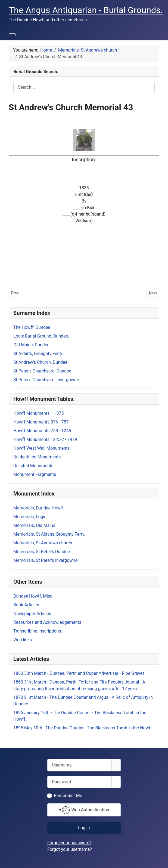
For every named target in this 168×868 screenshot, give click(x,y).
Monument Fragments (35, 474)
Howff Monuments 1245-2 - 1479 (45, 439)
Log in (84, 828)
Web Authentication (84, 810)
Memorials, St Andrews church (43, 543)
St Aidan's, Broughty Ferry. (38, 354)
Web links (23, 640)
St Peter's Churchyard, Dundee (42, 371)
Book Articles (26, 605)
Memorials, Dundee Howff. (39, 508)
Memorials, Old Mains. (35, 525)
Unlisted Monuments (33, 466)
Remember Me (68, 796)
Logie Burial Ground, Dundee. (41, 336)
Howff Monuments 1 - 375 (39, 413)
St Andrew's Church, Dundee (40, 362)
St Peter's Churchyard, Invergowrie (46, 380)
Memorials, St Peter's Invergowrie (45, 560)
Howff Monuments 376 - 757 (41, 422)
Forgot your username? (70, 849)
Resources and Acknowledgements (47, 622)
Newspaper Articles (32, 614)
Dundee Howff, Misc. (33, 596)
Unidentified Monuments (37, 457)
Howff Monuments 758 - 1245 (42, 431)
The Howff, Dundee (32, 327)
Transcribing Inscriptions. (38, 631)
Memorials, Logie (30, 517)
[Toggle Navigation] (12, 35)
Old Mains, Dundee (31, 345)
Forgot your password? (69, 843)
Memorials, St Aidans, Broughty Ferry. (49, 534)
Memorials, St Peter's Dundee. (42, 552)
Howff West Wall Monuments (42, 448)
